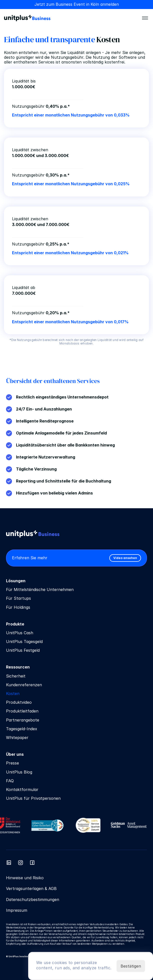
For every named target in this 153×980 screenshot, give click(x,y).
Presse (12, 763)
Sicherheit (16, 676)
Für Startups (18, 598)
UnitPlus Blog (19, 772)
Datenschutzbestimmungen (33, 899)
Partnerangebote (23, 720)
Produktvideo (19, 702)
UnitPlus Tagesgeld (24, 641)
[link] (125, 558)
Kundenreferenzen (24, 685)
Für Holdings (18, 607)
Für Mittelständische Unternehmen (40, 589)
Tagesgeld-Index (22, 729)
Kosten (13, 693)
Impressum (17, 910)
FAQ (10, 781)
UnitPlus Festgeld (23, 650)
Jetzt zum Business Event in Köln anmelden (77, 4)
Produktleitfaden (22, 711)
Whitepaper (17, 737)
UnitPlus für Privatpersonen (33, 798)
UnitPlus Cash (20, 633)
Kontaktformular (22, 789)
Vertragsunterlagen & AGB (31, 888)
